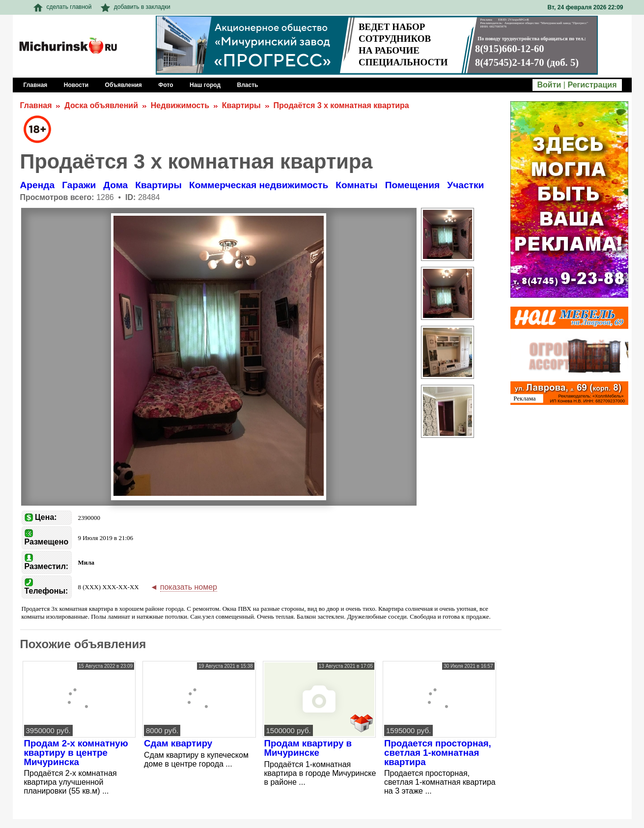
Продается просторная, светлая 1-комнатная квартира (438, 752)
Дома (115, 185)
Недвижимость (180, 105)
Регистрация (592, 85)
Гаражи (79, 185)
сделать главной (63, 7)
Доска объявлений (101, 105)
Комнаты (356, 185)
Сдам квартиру (178, 743)
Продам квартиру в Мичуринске (308, 748)
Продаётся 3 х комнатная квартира (341, 105)
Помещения (413, 185)
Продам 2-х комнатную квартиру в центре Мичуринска (76, 752)
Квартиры (241, 105)
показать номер (189, 587)
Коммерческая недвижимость (259, 185)
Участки (465, 185)
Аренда (38, 185)
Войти (549, 85)
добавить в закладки (136, 7)
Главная (36, 105)
